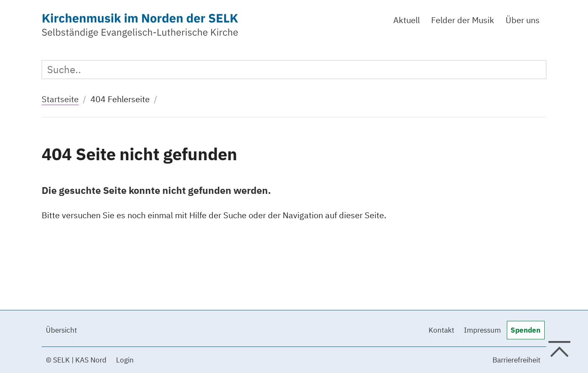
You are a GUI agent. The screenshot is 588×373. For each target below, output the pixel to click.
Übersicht (61, 330)
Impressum (482, 330)
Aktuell (407, 20)
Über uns (523, 20)
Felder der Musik (463, 20)
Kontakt (441, 330)
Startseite (60, 99)
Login (125, 360)
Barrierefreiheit (516, 360)
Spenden (526, 330)
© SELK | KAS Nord (76, 360)
